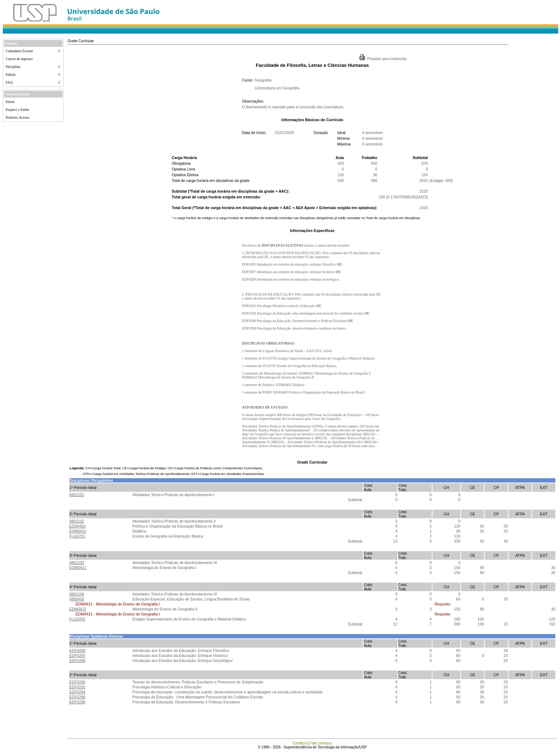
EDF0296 (77, 697)
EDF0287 (77, 655)
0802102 (77, 521)
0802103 (77, 563)
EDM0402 (78, 531)
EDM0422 (78, 609)
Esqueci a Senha (17, 110)
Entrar (10, 102)
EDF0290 (77, 682)
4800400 (77, 599)
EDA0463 (77, 526)
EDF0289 (77, 661)
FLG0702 (77, 619)
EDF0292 (77, 687)
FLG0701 (77, 536)
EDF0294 (77, 692)
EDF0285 (77, 650)
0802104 (77, 594)
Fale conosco (321, 743)
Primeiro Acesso (17, 117)
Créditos (300, 743)
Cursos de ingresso (19, 59)
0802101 (77, 495)
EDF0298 (77, 702)
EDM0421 (78, 568)
